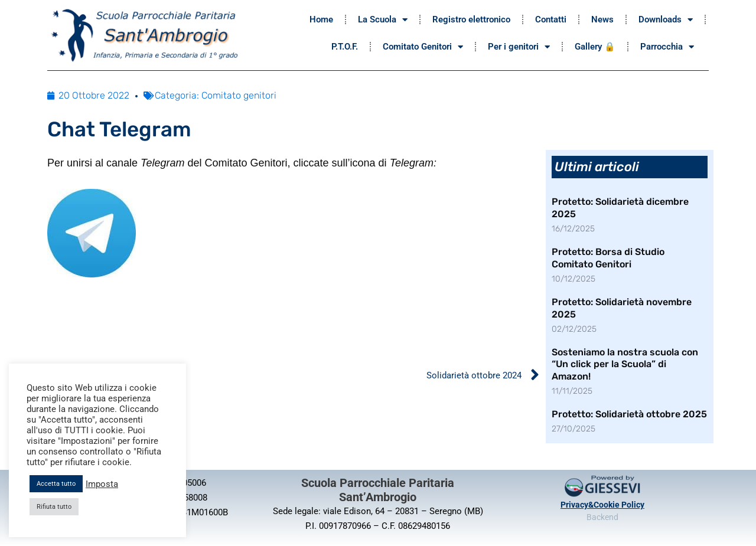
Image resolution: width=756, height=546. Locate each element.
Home (321, 19)
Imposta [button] (102, 484)
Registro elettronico (471, 19)
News (602, 19)
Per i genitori (519, 47)
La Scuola (383, 20)
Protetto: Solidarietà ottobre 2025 (629, 414)
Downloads (666, 20)
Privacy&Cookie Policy (602, 505)
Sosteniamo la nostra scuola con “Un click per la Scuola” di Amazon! (625, 364)
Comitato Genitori (423, 47)
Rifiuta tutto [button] (54, 507)
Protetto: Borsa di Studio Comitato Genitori (608, 258)
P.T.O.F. (345, 47)
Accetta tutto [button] (56, 484)
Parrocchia (667, 47)
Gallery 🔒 (595, 47)
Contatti (551, 19)
